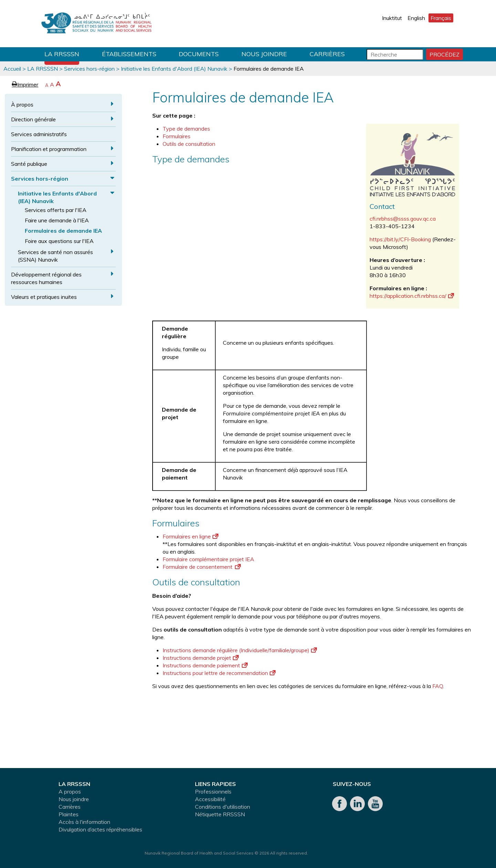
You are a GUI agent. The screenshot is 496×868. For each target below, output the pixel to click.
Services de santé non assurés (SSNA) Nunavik (55, 256)
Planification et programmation (49, 149)
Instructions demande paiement (205, 665)
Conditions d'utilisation (223, 807)
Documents (199, 54)
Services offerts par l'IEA (56, 210)
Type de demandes (187, 129)
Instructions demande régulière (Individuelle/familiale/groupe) (240, 650)
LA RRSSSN (62, 54)
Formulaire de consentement (202, 567)
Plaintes (69, 814)
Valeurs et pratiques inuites (44, 297)
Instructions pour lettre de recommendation (219, 673)
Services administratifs (39, 134)
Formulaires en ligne (190, 536)
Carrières (327, 54)
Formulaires (177, 136)
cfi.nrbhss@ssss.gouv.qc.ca (403, 219)
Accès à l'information (84, 822)
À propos (22, 104)
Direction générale (33, 119)
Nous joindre (264, 54)
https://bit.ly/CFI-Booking (400, 239)
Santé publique (29, 164)
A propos (70, 791)
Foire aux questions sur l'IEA (59, 241)
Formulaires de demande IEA (63, 231)
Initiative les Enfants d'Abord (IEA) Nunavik (174, 69)
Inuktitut (392, 18)
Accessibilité (210, 799)
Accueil (12, 69)
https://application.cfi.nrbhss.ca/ (412, 296)
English (416, 18)
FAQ (438, 686)
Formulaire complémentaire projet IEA (208, 559)
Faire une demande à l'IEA (57, 220)
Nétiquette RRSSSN (220, 814)
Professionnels (213, 791)
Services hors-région (89, 69)
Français (441, 18)
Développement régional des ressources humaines (46, 278)
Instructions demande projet (201, 658)
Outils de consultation (189, 144)
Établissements (129, 54)
